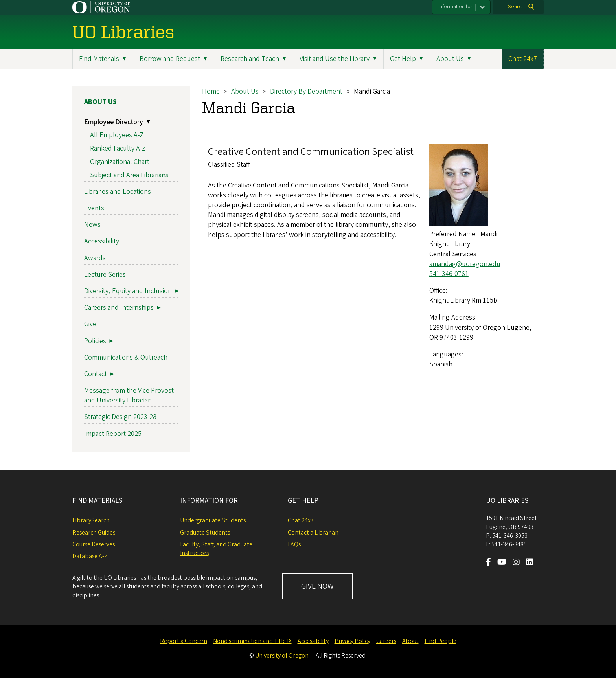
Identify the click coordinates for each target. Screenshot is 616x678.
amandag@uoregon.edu (464, 264)
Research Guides (94, 533)
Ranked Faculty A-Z (118, 148)
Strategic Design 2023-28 (120, 417)
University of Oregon (282, 656)
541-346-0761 (449, 274)
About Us (245, 91)
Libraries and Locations (118, 192)
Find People (440, 641)
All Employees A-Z (117, 135)
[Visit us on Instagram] (516, 563)
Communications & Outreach (126, 357)
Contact (96, 374)
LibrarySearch (91, 520)
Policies (95, 341)
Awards (95, 258)
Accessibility (102, 241)
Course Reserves (94, 544)
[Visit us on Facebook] (488, 563)
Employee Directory (114, 122)
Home (211, 91)
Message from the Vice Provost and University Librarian (129, 395)
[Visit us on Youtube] (502, 563)
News (92, 225)
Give (90, 324)
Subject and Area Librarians (129, 175)
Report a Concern (184, 641)
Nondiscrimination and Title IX (252, 641)
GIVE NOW (317, 586)
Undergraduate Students (213, 520)
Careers (386, 641)
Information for (455, 7)
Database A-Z (90, 556)
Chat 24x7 (523, 59)
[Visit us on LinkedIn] (530, 563)
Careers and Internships (119, 308)
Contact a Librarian (313, 533)
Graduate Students (205, 533)
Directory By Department (306, 91)
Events (94, 208)
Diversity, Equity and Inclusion (128, 291)
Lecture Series (105, 275)
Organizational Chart (120, 162)
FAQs (294, 544)
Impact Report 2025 (113, 434)
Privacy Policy (352, 641)
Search (516, 7)
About (410, 641)
